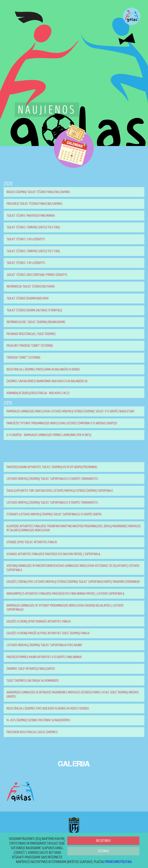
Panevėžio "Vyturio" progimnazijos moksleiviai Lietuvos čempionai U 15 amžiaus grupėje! (62, 423)
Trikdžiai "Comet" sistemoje (24, 358)
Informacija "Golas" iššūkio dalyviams (31, 286)
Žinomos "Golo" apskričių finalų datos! (31, 669)
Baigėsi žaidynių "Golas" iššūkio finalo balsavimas (38, 192)
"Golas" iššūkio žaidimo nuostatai (28, 298)
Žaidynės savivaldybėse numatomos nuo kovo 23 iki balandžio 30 (47, 381)
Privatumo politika (118, 862)
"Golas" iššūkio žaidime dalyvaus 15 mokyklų (34, 310)
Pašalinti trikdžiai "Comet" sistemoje (30, 346)
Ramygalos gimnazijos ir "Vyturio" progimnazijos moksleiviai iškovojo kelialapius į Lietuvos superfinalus (65, 608)
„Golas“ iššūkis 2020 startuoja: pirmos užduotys (37, 275)
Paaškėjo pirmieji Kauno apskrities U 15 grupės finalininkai (44, 657)
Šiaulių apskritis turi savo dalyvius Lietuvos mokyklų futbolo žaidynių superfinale (60, 491)
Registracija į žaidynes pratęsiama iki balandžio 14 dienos (43, 369)
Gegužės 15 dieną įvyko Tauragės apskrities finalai (39, 621)
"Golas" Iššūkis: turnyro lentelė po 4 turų (33, 227)
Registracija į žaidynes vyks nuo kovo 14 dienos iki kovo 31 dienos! (48, 708)
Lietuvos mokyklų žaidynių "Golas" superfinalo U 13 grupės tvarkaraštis (52, 479)
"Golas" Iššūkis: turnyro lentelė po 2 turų (33, 251)
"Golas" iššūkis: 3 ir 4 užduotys (26, 263)
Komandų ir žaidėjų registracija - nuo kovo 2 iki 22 (38, 393)
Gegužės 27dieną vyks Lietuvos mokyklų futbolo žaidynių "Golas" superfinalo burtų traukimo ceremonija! (73, 582)
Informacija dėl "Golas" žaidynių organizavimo (36, 322)
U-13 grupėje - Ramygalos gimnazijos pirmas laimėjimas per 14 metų (49, 435)
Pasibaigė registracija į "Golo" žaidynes (31, 334)
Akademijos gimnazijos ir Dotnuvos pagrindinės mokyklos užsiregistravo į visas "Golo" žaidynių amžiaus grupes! (73, 694)
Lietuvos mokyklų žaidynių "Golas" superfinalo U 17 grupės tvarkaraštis (52, 503)
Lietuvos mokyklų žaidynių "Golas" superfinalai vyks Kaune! (44, 645)
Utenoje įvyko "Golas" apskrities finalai (32, 542)
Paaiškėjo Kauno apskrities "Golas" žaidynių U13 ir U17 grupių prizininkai (52, 467)
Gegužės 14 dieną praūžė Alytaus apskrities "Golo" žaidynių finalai (48, 633)
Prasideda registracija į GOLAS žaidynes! (32, 732)
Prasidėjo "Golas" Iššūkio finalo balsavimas (34, 204)
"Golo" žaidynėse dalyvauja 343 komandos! (33, 681)
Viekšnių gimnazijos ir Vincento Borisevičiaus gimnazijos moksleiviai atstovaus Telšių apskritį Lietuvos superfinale (73, 568)
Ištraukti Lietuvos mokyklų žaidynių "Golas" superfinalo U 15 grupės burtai (54, 514)
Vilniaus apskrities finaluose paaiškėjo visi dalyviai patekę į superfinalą (53, 554)
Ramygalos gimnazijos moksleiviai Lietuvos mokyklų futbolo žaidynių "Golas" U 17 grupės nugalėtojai (70, 411)
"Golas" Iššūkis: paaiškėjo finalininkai (31, 216)
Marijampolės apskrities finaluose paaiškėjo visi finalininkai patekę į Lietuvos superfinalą (65, 594)
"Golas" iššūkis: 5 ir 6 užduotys (26, 239)
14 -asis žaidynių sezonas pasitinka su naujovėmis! (38, 720)
